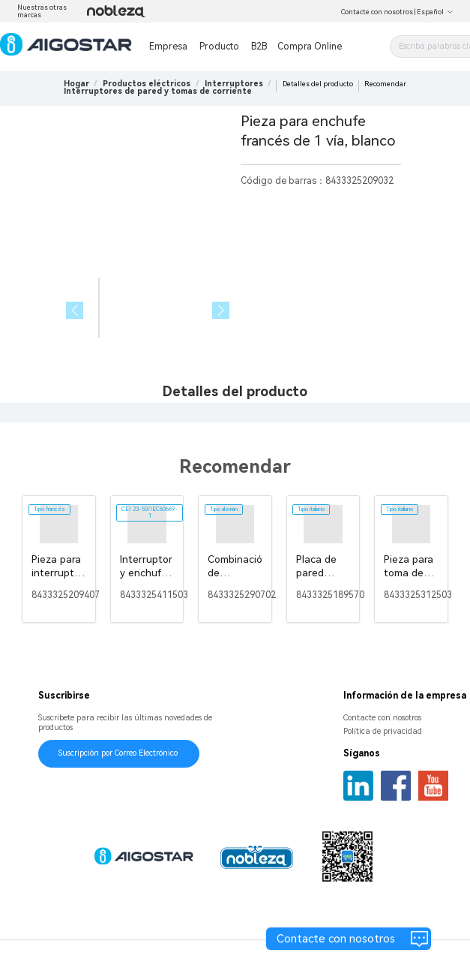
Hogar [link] (76, 84)
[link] (147, 84)
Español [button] (435, 12)
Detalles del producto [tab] (235, 391)
